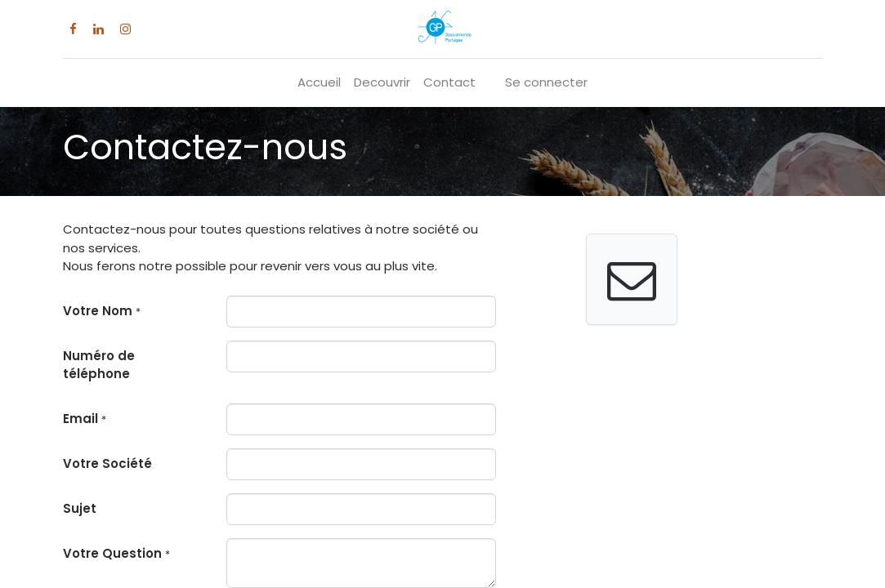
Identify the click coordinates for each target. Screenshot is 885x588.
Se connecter (546, 82)
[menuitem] (319, 83)
